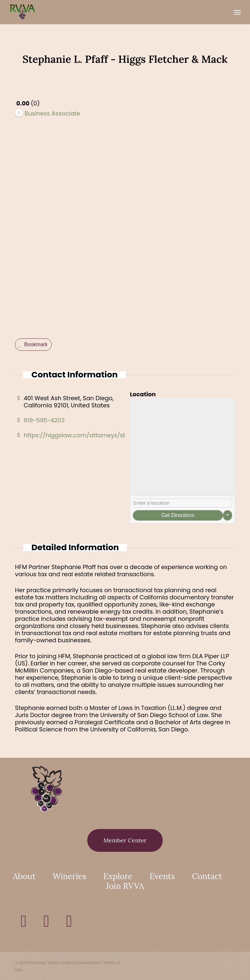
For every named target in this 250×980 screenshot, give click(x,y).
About (24, 876)
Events (162, 876)
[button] (237, 12)
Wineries (69, 876)
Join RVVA (125, 886)
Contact (207, 876)
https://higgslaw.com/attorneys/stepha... (84, 435)
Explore (118, 876)
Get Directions (178, 515)
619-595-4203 (44, 420)
